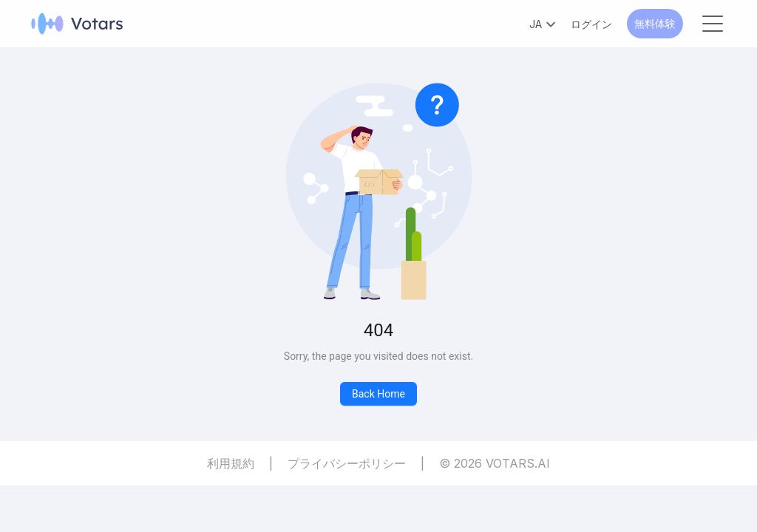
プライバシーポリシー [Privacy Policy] (347, 463)
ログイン (591, 24)
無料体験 (655, 23)
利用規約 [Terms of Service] (231, 463)
